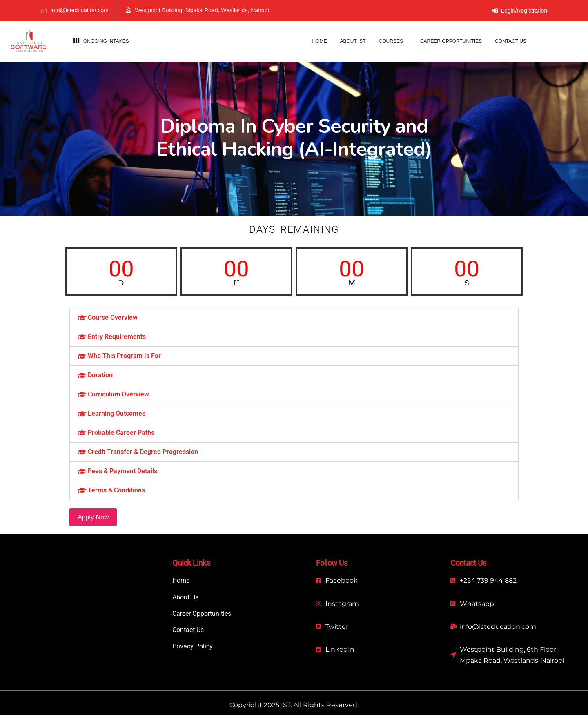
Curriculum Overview (118, 394)
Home (319, 41)
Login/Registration (520, 11)
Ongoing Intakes (106, 41)
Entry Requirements (117, 337)
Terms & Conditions (116, 490)
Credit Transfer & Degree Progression (143, 452)
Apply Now (93, 517)
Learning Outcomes (117, 413)
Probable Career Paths (121, 433)
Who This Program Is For (124, 356)
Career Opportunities (451, 41)
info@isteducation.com (80, 10)
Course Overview (113, 317)
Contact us (511, 41)
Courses (391, 41)
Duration (100, 375)
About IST (353, 41)
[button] (294, 318)
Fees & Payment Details (122, 471)
